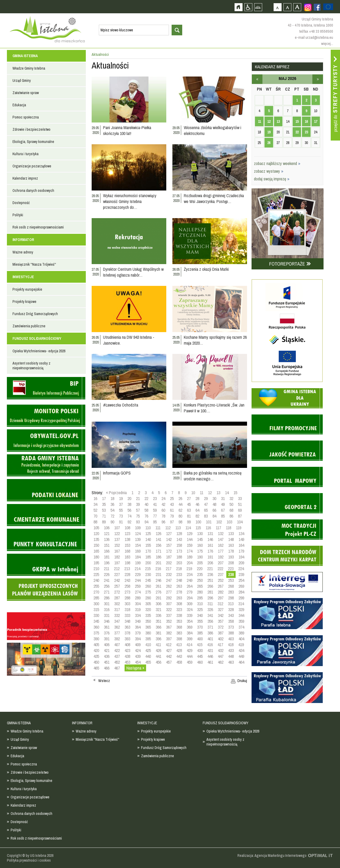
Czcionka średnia (287, 7)
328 (231, 609)
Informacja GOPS (117, 473)
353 (179, 621)
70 (95, 516)
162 (221, 545)
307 (169, 604)
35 (104, 504)
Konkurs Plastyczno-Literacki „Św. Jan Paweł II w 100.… (214, 408)
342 (221, 615)
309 (190, 604)
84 (214, 516)
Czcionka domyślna (277, 7)
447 (221, 656)
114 (188, 528)
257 (117, 586)
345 (96, 621)
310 (200, 604)
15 (235, 493)
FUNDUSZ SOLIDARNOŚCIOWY (37, 338)
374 (241, 627)
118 (228, 528)
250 (200, 580)
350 (148, 621)
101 (209, 522)
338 (179, 615)
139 (138, 539)
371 (210, 627)
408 (127, 645)
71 (104, 516)
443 (179, 656)
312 (220, 604)
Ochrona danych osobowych (33, 190)
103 (229, 522)
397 (169, 639)
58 (146, 510)
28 (197, 498)
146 (210, 539)
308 (179, 604)
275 (148, 592)
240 (96, 580)
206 (210, 563)
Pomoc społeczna (26, 117)
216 (158, 569)
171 (158, 551)
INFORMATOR (23, 240)
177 (221, 551)
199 (138, 563)
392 (117, 639)
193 (231, 557)
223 (231, 569)
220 (200, 569)
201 (158, 563)
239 (241, 574)
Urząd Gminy (22, 81)
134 (241, 533)
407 (117, 645)
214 (137, 569)
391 (107, 639)
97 (172, 522)
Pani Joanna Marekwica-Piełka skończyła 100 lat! (127, 130)
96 (163, 522)
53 (104, 510)
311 (210, 604)
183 (127, 557)
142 (169, 539)
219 (189, 569)
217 (169, 569)
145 (200, 539)
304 (138, 604)
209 (241, 563)
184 (138, 557)
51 (240, 504)
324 (190, 609)
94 (146, 522)
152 (117, 545)
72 (112, 516)
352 (169, 621)
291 (158, 598)
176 (210, 551)
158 (179, 545)
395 (148, 639)
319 (138, 609)
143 (179, 539)
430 (200, 650)
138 (127, 539)
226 (107, 574)
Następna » (135, 668)
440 (148, 656)
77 (155, 516)
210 (96, 569)
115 (198, 528)
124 (138, 533)
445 (200, 656)
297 (221, 598)
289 (138, 598)
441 (158, 656)
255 (96, 586)
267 (221, 586)
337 (169, 615)
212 (117, 569)
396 (158, 639)
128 (179, 533)
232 (169, 574)
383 (179, 633)
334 (138, 615)
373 (231, 627)
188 (179, 557)
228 (127, 574)
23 (155, 498)
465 (96, 668)
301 (107, 604)
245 (148, 580)
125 (148, 533)
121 (107, 533)
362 (117, 627)
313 (231, 604)
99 (189, 522)
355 (200, 621)
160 (200, 545)
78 (163, 516)
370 (200, 627)
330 (96, 615)
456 (158, 662)
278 (179, 592)
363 (127, 627)
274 (138, 592)
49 (223, 504)
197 (117, 563)
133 (231, 533)
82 (197, 516)
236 (210, 574)
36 (112, 504)
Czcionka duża (297, 7)
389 (241, 633)
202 (169, 563)
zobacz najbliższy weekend (277, 163)
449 (241, 656)
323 (179, 609)
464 (241, 662)
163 (231, 545)
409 (138, 645)
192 (221, 557)
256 (107, 586)
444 (190, 656)
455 (148, 662)
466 (107, 668)
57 (138, 510)
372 (221, 627)
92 (129, 522)
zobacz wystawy (269, 171)
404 (241, 639)
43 (172, 504)
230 (148, 574)
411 (158, 645)
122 (117, 533)
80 (180, 516)
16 (95, 498)
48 (214, 504)
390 (96, 639)
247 (169, 580)
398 (179, 639)
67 (223, 510)
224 (241, 569)
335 (148, 615)
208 (231, 563)
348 (127, 621)
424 (138, 650)
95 (155, 522)
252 (221, 580)
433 (231, 650)
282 (221, 592)
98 (180, 522)
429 (190, 650)
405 (96, 645)
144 (190, 539)
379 (138, 633)
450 (96, 662)
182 (117, 557)
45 (189, 504)
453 (127, 662)
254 (241, 580)
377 (117, 633)
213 (127, 569)
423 (127, 650)
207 (221, 563)
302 (117, 604)
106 (107, 528)
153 (127, 545)
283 (231, 592)
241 (107, 580)
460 (200, 662)
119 (239, 528)
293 (179, 598)
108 (127, 528)
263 (179, 586)
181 (107, 557)
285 (96, 598)
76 (146, 516)
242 (117, 580)
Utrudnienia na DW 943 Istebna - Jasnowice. (129, 340)
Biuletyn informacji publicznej (46, 388)
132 (221, 533)
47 (206, 504)
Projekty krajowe (24, 302)
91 (121, 522)
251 (210, 580)
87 (240, 516)
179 (241, 551)
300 (96, 604)
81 (189, 516)
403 (231, 639)
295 (200, 598)
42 (163, 504)
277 (169, 592)
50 (231, 504)
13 (218, 493)
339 (190, 615)
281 (210, 592)
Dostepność (21, 203)
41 (155, 504)
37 (121, 504)
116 (208, 528)
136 (107, 539)
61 (172, 510)
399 (190, 639)
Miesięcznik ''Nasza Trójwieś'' (34, 264)
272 (117, 592)
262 (169, 586)
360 (96, 627)
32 (231, 498)
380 (148, 633)
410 (148, 645)
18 (112, 498)
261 (158, 586)
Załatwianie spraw (26, 93)
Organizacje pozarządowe (32, 166)
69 (240, 510)
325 (200, 609)
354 (190, 621)
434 (241, 650)
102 (219, 522)
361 (107, 627)
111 (158, 528)
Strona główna (238, 7)
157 (169, 545)
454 (138, 662)
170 (148, 551)
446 (210, 656)
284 (241, 592)
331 (107, 615)
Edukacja (19, 105)
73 (121, 516)
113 (178, 528)
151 (107, 545)
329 (241, 609)
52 (95, 510)
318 (127, 609)
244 (138, 580)
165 (96, 551)
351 (158, 621)
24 (163, 498)
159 (190, 545)
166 (107, 551)
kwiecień (257, 79)
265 (200, 586)
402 (221, 639)
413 (179, 645)
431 (210, 650)
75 (138, 516)
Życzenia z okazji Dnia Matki (206, 269)
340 (200, 615)
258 (127, 586)
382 (169, 633)
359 (241, 621)
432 (221, 650)
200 (148, 563)
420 (96, 650)
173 (179, 551)
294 (190, 598)
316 (107, 609)
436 (107, 656)
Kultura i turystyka (25, 154)
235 (200, 574)
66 (214, 510)
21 (138, 498)
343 (231, 615)
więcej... (327, 43)
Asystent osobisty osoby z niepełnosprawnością (31, 366)
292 (169, 598)
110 (148, 528)
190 (200, 557)
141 (158, 539)
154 (138, 545)
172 (169, 551)
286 (107, 598)
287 (117, 598)
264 (190, 586)
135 (96, 539)
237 (221, 574)
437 (117, 656)
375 (96, 633)
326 (210, 609)
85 (223, 516)
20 (129, 498)
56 (129, 510)
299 (241, 598)
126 (158, 533)
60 (163, 510)
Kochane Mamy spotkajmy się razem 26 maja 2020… (215, 340)
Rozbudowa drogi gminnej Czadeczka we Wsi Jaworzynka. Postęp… (214, 198)
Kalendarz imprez (25, 178)
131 (210, 533)
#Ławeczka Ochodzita (121, 405)
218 (179, 569)
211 (107, 569)
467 (117, 668)
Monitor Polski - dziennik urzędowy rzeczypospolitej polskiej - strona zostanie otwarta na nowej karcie (46, 416)
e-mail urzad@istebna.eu (314, 37)
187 (169, 557)
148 (231, 539)
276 (158, 592)
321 (158, 609)
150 (96, 545)
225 (96, 574)
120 (96, 533)
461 (210, 662)
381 (158, 633)
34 (95, 504)
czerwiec (318, 79)
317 (117, 609)
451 (107, 662)
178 (231, 551)
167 (117, 551)
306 (158, 604)
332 (117, 615)
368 (179, 627)
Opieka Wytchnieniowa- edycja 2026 (39, 351)
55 (121, 510)
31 (223, 498)
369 (190, 627)
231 (158, 574)
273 (127, 592)
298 (231, 598)
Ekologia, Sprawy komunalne (33, 142)
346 (107, 621)
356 (210, 621)
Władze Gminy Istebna (29, 68)
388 (231, 633)
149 (241, 539)
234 (190, 574)
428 (179, 650)
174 (190, 551)
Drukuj (242, 681)
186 (158, 557)
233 (179, 574)
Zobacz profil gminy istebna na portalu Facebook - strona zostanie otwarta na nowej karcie (317, 7)
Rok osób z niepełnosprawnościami (38, 227)
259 (138, 586)
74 (129, 516)
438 (127, 656)
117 (218, 528)
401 (210, 639)
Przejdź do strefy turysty (335, 95)
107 (117, 528)
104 (240, 522)
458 (179, 662)
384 (190, 633)
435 (96, 656)
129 (190, 533)
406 (107, 645)
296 (210, 598)
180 (96, 557)
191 (210, 557)
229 (138, 574)
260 (148, 586)
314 (241, 604)
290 (148, 598)
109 (138, 528)
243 (127, 580)
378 (127, 633)
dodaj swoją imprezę (272, 179)
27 (189, 498)
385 (200, 633)
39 (138, 504)
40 (146, 504)
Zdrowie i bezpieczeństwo (31, 129)
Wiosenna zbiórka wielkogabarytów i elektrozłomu (212, 130)
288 (127, 598)
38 (129, 504)
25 (172, 498)
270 (96, 592)
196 (107, 563)
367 (169, 627)
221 (210, 569)
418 (231, 645)
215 (148, 569)
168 (127, 551)
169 (138, 551)
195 (96, 563)
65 (206, 510)
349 (138, 621)
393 (127, 639)
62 (180, 510)
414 (189, 645)
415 (200, 645)
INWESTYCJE (23, 277)
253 (231, 580)
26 (180, 498)
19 (121, 498)
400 (200, 639)
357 (221, 621)
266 (210, 586)
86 (231, 516)
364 (138, 627)
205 (200, 563)
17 (104, 498)
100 (198, 522)
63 (189, 510)
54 (112, 510)
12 (210, 493)
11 (201, 493)
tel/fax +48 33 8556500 (316, 31)
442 (169, 656)
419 (241, 645)
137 (117, 539)
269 (241, 586)
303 (127, 604)
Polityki (18, 215)
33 (240, 498)
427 (169, 650)
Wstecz (104, 681)
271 (107, 592)
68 (231, 510)
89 (104, 522)
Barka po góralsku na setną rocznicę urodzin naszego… (213, 476)
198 (127, 563)
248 (179, 580)
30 (214, 498)
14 (227, 493)
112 (168, 528)
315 (96, 609)
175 (200, 551)
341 (210, 615)
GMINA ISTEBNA (25, 56)
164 (241, 545)
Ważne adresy (23, 252)
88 (95, 522)
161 (210, 545)
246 (158, 580)
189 (190, 557)
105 (96, 528)
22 (146, 498)
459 (190, 662)
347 (117, 621)
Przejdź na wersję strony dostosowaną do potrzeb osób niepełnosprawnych (248, 7)
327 (221, 609)
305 (148, 604)
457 (169, 662)
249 (190, 580)
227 (117, 574)
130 (200, 533)
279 (190, 592)
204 (190, 563)
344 (241, 615)
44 (180, 504)
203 (179, 563)
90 (112, 522)
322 (169, 609)
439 (138, 656)
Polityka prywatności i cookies (29, 860)
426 (158, 650)
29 (206, 498)
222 (220, 569)
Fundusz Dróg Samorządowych (35, 314)
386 (210, 633)
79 (172, 516)
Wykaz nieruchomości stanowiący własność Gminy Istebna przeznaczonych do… (130, 201)
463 (231, 662)
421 (107, 650)
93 (138, 522)
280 (200, 592)
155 (148, 545)
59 (155, 510)
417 (220, 645)
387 (221, 633)
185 (148, 557)
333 (127, 615)
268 (231, 586)
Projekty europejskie (27, 289)
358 (231, 621)
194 (241, 557)
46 (197, 504)
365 (148, 627)
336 (158, 615)
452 (117, 662)
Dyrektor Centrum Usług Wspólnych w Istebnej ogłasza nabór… (133, 272)
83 (206, 516)
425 (148, 650)
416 (210, 645)
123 (127, 533)
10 (193, 493)
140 (148, 539)
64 (197, 510)
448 (231, 656)
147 (221, 539)
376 (107, 633)
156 (158, 545)
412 (169, 645)
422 (117, 650)
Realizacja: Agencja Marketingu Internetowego (272, 856)
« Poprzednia (116, 493)
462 (221, 662)
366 (158, 627)
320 (148, 609)
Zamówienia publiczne (29, 326)
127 (169, 533)
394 (138, 639)
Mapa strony (258, 7)
